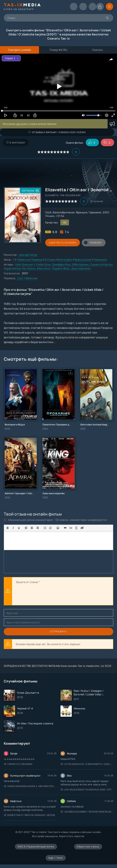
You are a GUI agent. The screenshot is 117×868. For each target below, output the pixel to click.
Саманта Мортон (101, 264)
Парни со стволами (18, 764)
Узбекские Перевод (30, 260)
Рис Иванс (29, 268)
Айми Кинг (44, 268)
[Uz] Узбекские (28, 278)
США (48, 212)
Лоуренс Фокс (61, 268)
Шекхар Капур (28, 255)
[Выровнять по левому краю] (26, 528)
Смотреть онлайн (63, 243)
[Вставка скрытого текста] (82, 528)
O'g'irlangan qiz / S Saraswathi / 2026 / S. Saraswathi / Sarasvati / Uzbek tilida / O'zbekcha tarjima (87, 764)
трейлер (93, 243)
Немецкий (100, 260)
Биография (65, 260)
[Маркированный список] (45, 528)
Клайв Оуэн (43, 264)
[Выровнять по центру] (32, 528)
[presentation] (44, 595)
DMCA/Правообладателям (36, 847)
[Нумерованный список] (50, 528)
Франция (82, 212)
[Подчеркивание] (19, 528)
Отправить (59, 632)
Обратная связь (88, 847)
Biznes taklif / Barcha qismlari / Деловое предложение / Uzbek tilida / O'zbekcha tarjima (30, 815)
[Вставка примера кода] (71, 528)
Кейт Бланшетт (25, 264)
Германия (95, 212)
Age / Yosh (56, 858)
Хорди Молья (12, 268)
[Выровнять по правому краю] (37, 528)
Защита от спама (27, 582)
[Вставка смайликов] (58, 528)
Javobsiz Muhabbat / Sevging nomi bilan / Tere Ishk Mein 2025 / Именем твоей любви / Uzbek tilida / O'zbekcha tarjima (87, 812)
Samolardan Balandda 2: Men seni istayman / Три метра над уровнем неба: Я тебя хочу (30, 786)
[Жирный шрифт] (8, 528)
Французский (83, 260)
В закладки (16, 143)
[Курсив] (13, 528)
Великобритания (64, 212)
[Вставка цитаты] (65, 528)
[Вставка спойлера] (76, 528)
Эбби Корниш (80, 264)
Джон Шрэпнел (81, 268)
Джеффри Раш (61, 264)
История (50, 260)
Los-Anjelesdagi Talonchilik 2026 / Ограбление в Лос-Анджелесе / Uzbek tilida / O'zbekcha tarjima (87, 790)
